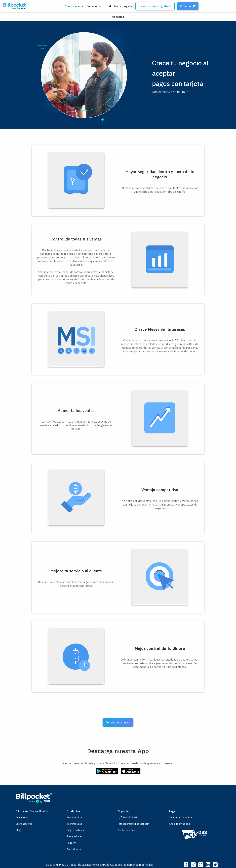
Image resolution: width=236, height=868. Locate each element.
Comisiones (94, 6)
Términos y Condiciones (181, 818)
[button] (74, 6)
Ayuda (128, 6)
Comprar (188, 6)
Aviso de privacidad (179, 824)
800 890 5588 (128, 818)
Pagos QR (72, 843)
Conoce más (22, 818)
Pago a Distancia (76, 830)
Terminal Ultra (74, 818)
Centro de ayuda (127, 830)
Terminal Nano (74, 824)
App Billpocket (75, 849)
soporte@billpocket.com (134, 824)
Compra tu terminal (118, 722)
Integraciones (74, 836)
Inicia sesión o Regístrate (155, 6)
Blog (18, 830)
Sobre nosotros (24, 824)
